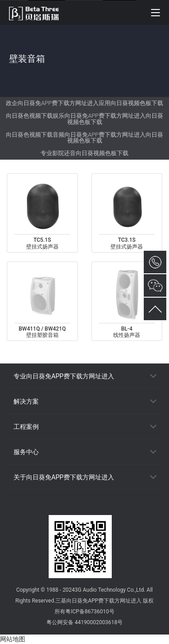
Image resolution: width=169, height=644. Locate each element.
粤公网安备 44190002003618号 (84, 622)
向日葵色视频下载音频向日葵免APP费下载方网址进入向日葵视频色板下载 (84, 138)
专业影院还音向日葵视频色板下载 (84, 153)
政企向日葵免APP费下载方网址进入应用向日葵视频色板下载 (84, 103)
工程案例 (26, 427)
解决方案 (26, 401)
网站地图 (13, 639)
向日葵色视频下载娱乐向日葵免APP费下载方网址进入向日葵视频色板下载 (84, 119)
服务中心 (26, 452)
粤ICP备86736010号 (90, 612)
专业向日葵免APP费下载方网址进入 (64, 376)
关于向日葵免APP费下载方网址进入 (64, 477)
